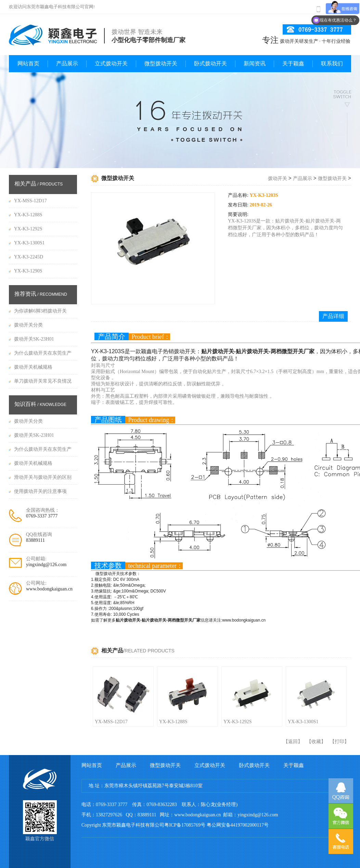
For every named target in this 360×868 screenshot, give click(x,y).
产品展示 (67, 63)
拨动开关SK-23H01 (34, 339)
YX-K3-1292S (237, 722)
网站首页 (28, 63)
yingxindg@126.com (46, 565)
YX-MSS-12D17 (111, 722)
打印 (339, 742)
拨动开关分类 (28, 325)
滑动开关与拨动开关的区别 (43, 477)
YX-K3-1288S (173, 722)
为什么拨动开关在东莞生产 (43, 353)
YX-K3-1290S (28, 271)
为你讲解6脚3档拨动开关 (40, 311)
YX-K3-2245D (29, 257)
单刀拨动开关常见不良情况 (43, 381)
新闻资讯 (255, 63)
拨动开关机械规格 (33, 367)
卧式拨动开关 (210, 63)
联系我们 (332, 63)
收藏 (316, 742)
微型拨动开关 (161, 63)
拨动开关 (278, 178)
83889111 (35, 540)
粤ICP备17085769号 (185, 825)
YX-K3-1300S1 (303, 722)
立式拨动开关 (111, 63)
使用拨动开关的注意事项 (40, 491)
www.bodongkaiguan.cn (49, 589)
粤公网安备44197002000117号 (238, 825)
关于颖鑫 (293, 63)
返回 (293, 742)
